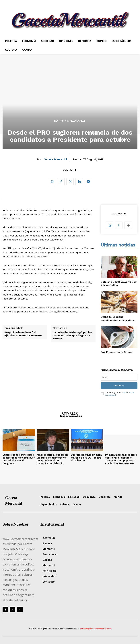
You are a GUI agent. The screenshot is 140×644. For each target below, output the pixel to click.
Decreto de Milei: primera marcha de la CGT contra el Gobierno (86, 458)
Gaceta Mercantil (55, 159)
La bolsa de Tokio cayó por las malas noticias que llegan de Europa (72, 335)
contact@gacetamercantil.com (96, 629)
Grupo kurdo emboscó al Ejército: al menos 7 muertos (23, 334)
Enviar (119, 386)
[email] (119, 377)
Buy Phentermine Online (116, 352)
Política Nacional (70, 121)
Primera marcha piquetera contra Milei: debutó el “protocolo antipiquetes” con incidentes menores (121, 459)
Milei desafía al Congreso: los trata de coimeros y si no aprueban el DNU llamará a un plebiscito (52, 459)
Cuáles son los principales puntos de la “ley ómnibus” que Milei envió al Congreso (19, 459)
